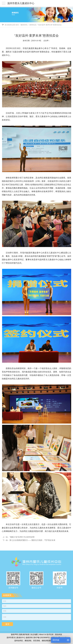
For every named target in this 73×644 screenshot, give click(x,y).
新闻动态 (33, 25)
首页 (17, 25)
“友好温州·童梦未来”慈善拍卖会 (50, 25)
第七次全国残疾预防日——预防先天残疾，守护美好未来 (33, 540)
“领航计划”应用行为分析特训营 (23, 537)
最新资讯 (24, 25)
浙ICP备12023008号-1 (42, 638)
